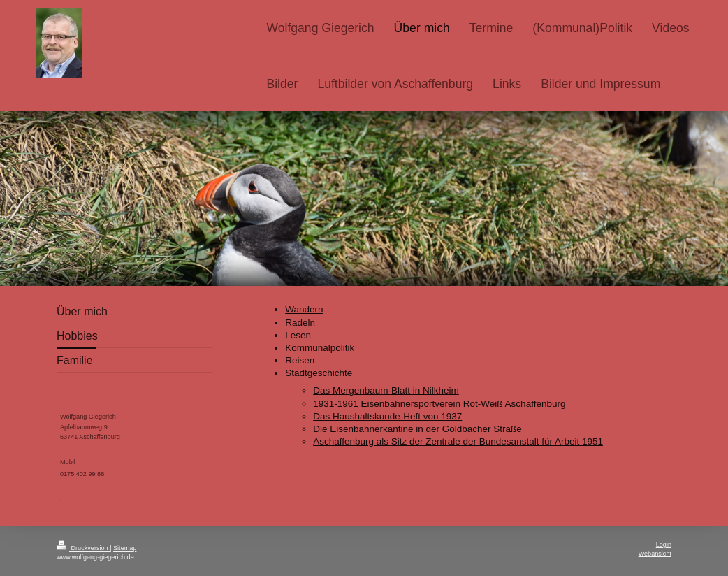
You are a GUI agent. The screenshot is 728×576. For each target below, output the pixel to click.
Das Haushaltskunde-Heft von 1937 (387, 416)
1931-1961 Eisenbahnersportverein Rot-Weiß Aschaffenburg (439, 404)
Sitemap (125, 548)
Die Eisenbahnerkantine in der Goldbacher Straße (417, 429)
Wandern (304, 309)
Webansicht (655, 554)
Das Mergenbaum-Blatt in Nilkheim (386, 390)
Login (664, 545)
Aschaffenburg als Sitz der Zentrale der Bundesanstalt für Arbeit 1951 (458, 441)
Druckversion (83, 548)
